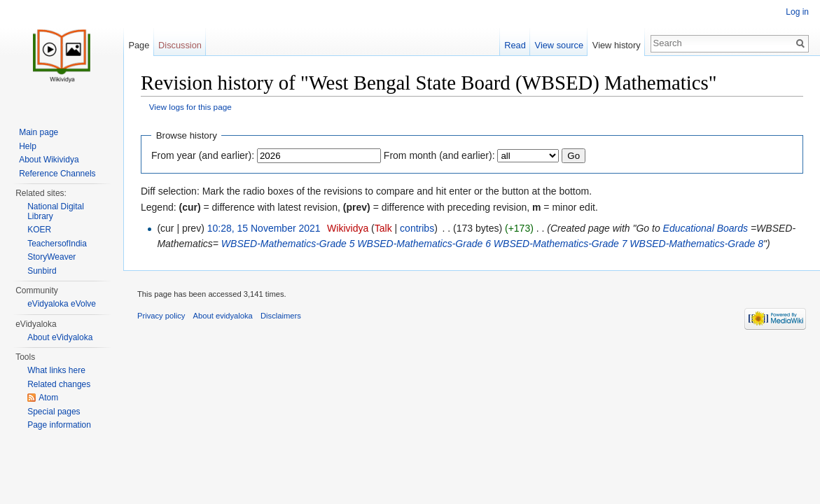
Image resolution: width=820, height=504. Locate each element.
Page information (59, 425)
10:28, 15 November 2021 (264, 228)
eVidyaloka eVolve (62, 304)
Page (139, 45)
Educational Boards (706, 228)
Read (515, 45)
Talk (383, 228)
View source (559, 45)
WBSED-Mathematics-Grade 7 (561, 244)
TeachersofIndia (57, 244)
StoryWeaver (51, 257)
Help (28, 146)
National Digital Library (56, 211)
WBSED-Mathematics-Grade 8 (696, 244)
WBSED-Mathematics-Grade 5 (288, 244)
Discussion (180, 45)
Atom (48, 398)
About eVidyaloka (60, 337)
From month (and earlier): (439, 155)
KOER (39, 230)
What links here (56, 370)
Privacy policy (161, 316)
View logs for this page (190, 107)
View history (617, 45)
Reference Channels (57, 174)
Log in (797, 12)
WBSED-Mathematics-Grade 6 (424, 244)
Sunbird (42, 271)
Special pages (54, 412)
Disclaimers (281, 316)
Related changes (59, 384)
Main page (39, 132)
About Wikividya (49, 160)
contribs (417, 228)
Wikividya (348, 228)
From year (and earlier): (203, 155)
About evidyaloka (223, 316)
